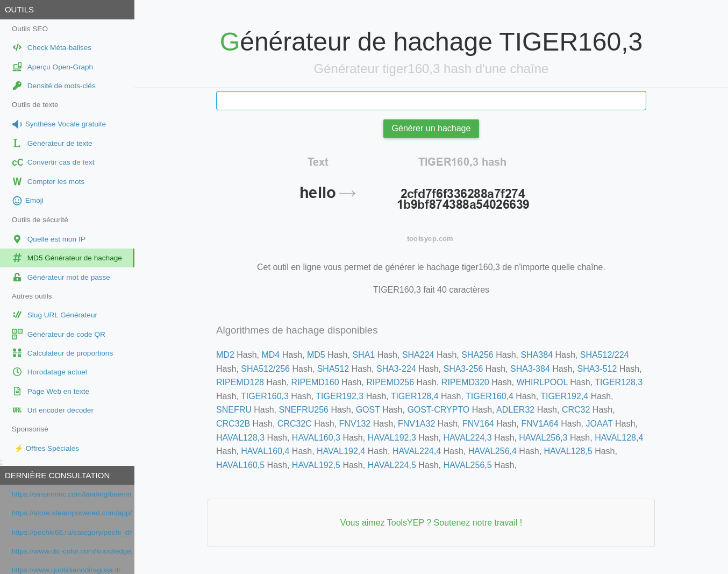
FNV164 (478, 424)
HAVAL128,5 (568, 451)
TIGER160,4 (490, 396)
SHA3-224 (396, 369)
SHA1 (363, 355)
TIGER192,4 (564, 396)
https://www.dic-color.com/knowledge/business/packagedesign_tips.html (72, 551)
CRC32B (233, 424)
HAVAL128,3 (240, 438)
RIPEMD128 (240, 382)
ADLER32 (515, 410)
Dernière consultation (57, 475)
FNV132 (355, 424)
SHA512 (333, 369)
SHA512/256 (265, 369)
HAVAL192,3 (392, 438)
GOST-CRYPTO (438, 410)
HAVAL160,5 (240, 465)
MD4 (270, 355)
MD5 (316, 355)
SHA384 (537, 355)
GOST (368, 410)
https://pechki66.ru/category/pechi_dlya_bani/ (72, 532)
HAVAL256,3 (543, 438)
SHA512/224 (605, 355)
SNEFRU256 (303, 410)
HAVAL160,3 (316, 438)
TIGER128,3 (619, 382)
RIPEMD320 (465, 382)
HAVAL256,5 (467, 465)
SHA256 (477, 355)
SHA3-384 (530, 369)
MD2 (225, 355)
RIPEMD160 (315, 382)
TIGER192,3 (340, 396)
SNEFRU (234, 410)
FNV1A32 (416, 424)
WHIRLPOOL (542, 382)
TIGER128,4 (415, 396)
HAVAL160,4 (265, 451)
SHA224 (418, 355)
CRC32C (295, 424)
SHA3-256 (463, 369)
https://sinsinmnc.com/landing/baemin (72, 494)
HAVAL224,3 (467, 438)
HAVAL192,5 (316, 465)
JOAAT (599, 424)
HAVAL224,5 (392, 465)
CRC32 (576, 410)
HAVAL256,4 (493, 451)
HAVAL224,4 (417, 451)
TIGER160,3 (265, 396)
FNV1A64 (540, 424)
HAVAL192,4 (341, 451)
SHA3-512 (597, 369)
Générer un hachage (431, 128)
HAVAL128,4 (619, 438)
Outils (19, 9)
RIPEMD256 (390, 382)
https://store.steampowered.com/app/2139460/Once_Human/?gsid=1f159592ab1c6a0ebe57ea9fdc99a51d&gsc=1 (72, 513)
